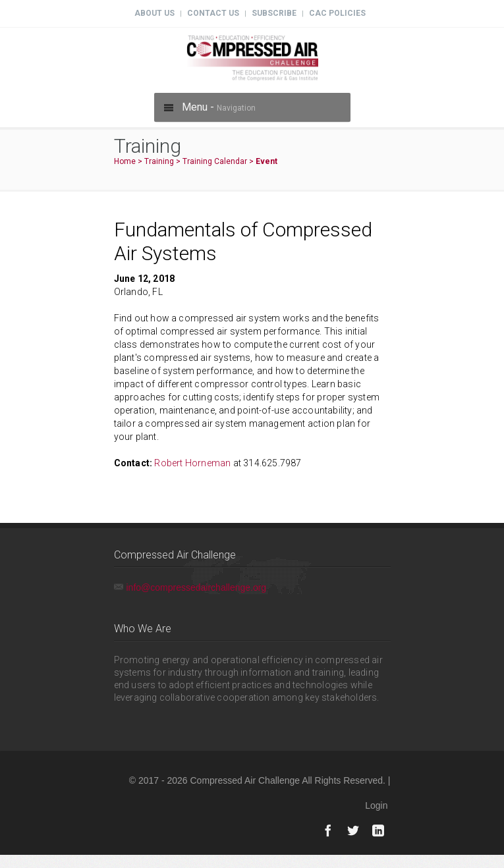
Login (376, 805)
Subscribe (274, 13)
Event (266, 161)
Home (125, 161)
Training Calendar (215, 161)
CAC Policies (337, 13)
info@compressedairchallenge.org (197, 587)
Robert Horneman (192, 463)
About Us (154, 13)
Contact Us (213, 13)
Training (159, 161)
